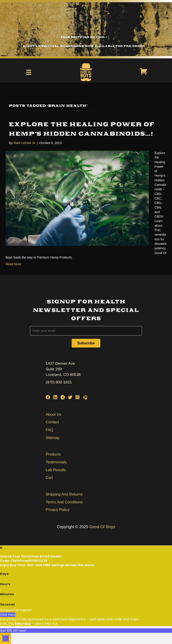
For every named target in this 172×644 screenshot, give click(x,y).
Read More (13, 264)
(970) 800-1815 (59, 382)
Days (4, 574)
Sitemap (53, 438)
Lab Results (56, 470)
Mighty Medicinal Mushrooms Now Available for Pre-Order (84, 46)
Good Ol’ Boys (102, 527)
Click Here (8, 615)
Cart (49, 478)
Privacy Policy (58, 510)
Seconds (7, 604)
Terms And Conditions (64, 502)
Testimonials (56, 462)
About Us (54, 414)
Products (53, 454)
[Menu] (29, 72)
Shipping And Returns (64, 494)
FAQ (49, 430)
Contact (52, 422)
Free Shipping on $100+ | (84, 37)
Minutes (7, 594)
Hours (5, 584)
